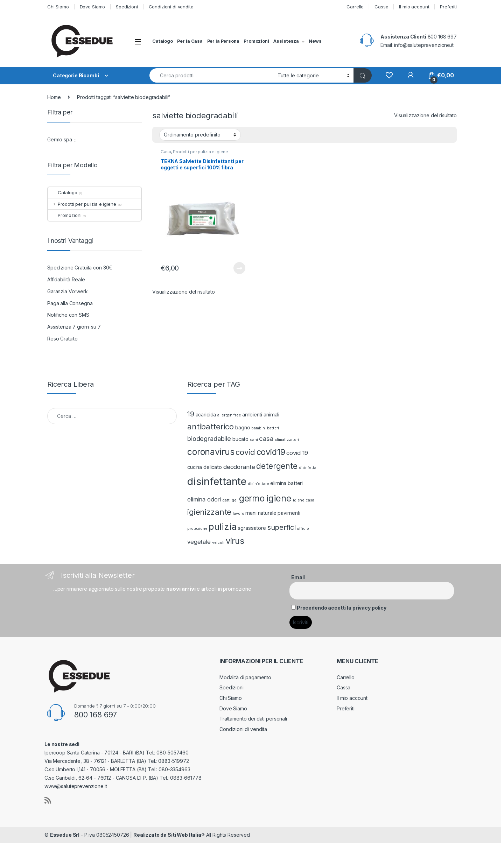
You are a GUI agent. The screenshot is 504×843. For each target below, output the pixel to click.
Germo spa (60, 139)
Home (54, 97)
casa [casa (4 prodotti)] (266, 439)
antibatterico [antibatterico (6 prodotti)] (211, 427)
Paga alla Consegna (70, 303)
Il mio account (414, 7)
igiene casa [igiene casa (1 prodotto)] (303, 500)
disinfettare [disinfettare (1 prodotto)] (258, 484)
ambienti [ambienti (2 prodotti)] (252, 415)
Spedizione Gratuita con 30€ (80, 268)
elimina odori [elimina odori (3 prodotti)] (204, 499)
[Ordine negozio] (200, 135)
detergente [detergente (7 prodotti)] (277, 466)
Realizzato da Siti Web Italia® (169, 835)
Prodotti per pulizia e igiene (201, 152)
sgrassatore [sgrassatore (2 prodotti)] (252, 528)
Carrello (355, 7)
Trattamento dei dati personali (253, 719)
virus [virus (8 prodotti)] (235, 541)
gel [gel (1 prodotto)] (235, 500)
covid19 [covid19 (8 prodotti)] (271, 452)
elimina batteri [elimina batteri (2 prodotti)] (286, 483)
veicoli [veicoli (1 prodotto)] (218, 543)
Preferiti (448, 7)
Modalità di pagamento (245, 677)
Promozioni (256, 41)
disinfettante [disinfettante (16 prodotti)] (217, 481)
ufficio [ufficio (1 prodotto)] (303, 529)
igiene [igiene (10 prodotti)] (279, 498)
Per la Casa (190, 41)
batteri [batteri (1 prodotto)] (273, 428)
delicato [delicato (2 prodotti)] (213, 467)
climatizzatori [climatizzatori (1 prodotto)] (287, 440)
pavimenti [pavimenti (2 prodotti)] (289, 513)
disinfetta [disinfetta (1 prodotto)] (308, 468)
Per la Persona (223, 41)
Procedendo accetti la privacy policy (342, 608)
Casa (166, 152)
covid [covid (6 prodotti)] (245, 452)
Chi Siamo (58, 7)
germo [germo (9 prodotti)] (252, 498)
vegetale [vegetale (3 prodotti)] (199, 542)
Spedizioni (127, 7)
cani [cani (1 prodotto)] (254, 440)
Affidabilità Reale (66, 279)
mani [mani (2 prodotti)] (251, 513)
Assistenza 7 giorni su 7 (74, 327)
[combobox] (212, 75)
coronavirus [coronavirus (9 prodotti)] (211, 452)
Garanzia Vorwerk (68, 291)
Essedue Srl (65, 835)
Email (298, 577)
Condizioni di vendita (171, 7)
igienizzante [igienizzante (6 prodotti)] (209, 512)
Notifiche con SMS (68, 315)
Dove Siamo (93, 7)
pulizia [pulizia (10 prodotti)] (222, 526)
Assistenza (286, 41)
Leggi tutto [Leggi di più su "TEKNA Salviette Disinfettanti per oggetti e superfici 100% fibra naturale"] (239, 268)
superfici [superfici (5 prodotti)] (282, 527)
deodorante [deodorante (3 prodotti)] (239, 467)
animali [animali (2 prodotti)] (271, 415)
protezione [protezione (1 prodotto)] (197, 529)
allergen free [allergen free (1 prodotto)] (229, 415)
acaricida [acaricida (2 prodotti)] (206, 415)
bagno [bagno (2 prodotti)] (243, 427)
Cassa (381, 7)
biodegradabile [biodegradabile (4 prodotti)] (209, 439)
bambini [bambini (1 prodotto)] (258, 428)
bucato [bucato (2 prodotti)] (240, 439)
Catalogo (163, 41)
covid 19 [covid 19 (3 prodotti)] (297, 453)
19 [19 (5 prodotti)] (191, 414)
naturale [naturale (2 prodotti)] (267, 513)
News (315, 41)
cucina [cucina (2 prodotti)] (195, 467)
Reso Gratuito (62, 339)
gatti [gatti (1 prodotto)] (226, 500)
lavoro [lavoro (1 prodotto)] (238, 514)
